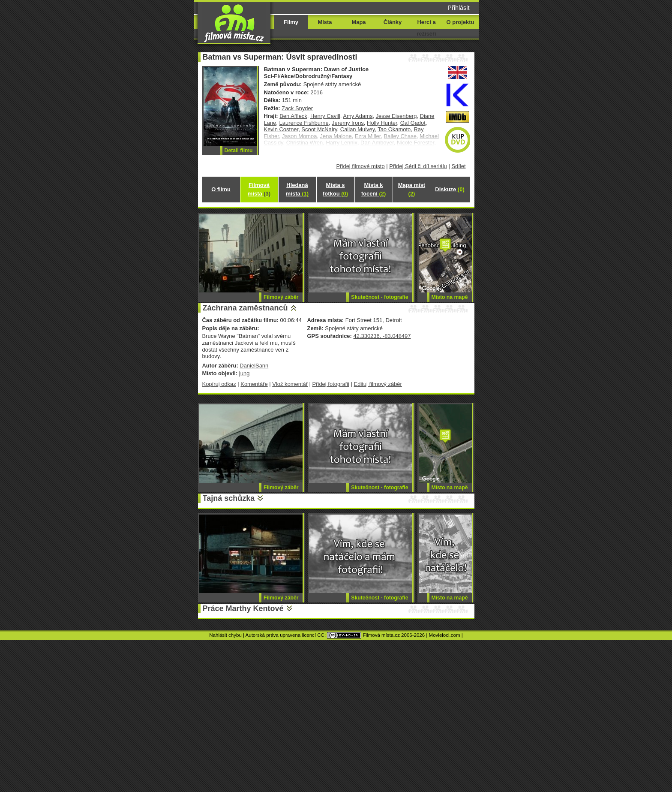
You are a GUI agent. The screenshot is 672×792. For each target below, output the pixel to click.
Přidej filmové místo (361, 166)
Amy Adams (358, 116)
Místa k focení (374, 189)
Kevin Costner (281, 129)
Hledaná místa (297, 189)
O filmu (221, 189)
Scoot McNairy (319, 129)
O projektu (460, 22)
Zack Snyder (297, 108)
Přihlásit (458, 8)
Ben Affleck (293, 116)
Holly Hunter (382, 123)
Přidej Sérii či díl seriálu (418, 166)
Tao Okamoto (394, 129)
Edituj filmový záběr (378, 384)
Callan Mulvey (357, 129)
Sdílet (458, 166)
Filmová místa (259, 189)
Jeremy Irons (348, 123)
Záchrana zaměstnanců (245, 308)
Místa (325, 22)
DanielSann (254, 366)
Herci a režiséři (426, 28)
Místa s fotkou (335, 189)
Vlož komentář (290, 384)
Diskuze (450, 189)
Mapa (358, 22)
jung (244, 373)
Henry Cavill (325, 116)
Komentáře (254, 384)
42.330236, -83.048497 (382, 336)
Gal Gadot (413, 123)
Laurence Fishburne (304, 123)
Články (393, 22)
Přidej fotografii (331, 384)
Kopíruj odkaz (219, 384)
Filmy (291, 22)
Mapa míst (412, 189)
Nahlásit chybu (225, 635)
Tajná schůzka (229, 498)
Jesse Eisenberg (396, 116)
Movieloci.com (445, 635)
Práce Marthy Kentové (243, 608)
